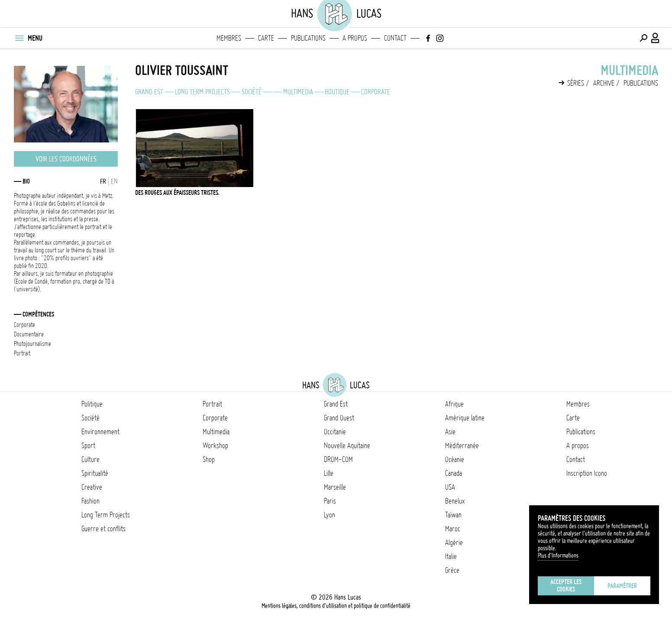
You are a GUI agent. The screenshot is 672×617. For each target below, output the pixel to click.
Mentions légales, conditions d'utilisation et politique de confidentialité (336, 606)
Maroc (453, 529)
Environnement (100, 432)
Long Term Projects (202, 92)
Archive (604, 83)
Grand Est (149, 92)
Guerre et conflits (103, 529)
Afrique (454, 404)
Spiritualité (95, 473)
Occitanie (335, 432)
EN (114, 181)
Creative (92, 487)
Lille (329, 473)
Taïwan (453, 515)
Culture (90, 459)
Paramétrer (622, 586)
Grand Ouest (339, 418)
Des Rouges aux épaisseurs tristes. (177, 193)
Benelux (455, 501)
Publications (308, 38)
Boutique (337, 92)
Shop (209, 459)
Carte (266, 38)
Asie (450, 432)
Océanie (455, 459)
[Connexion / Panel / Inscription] (656, 38)
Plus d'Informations (558, 556)
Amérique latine (465, 418)
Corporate (376, 92)
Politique (92, 404)
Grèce (452, 570)
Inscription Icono (587, 473)
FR (103, 181)
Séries (576, 83)
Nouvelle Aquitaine (347, 446)
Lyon (330, 515)
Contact (395, 38)
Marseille (335, 487)
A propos (355, 38)
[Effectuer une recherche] (643, 38)
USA (450, 487)
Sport (88, 446)
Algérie (454, 543)
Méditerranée (462, 446)
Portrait (212, 404)
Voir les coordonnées (66, 159)
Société (252, 92)
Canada (454, 473)
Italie (451, 556)
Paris (330, 501)
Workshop (215, 446)
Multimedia (298, 92)
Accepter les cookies (566, 586)
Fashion (90, 501)
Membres (229, 38)
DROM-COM (338, 459)
